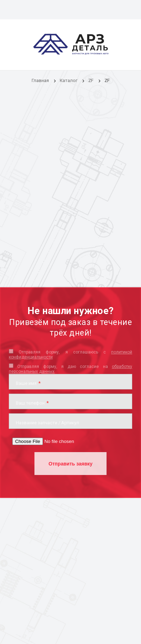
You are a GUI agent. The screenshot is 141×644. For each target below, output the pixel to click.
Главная (40, 80)
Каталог (69, 80)
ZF (91, 80)
